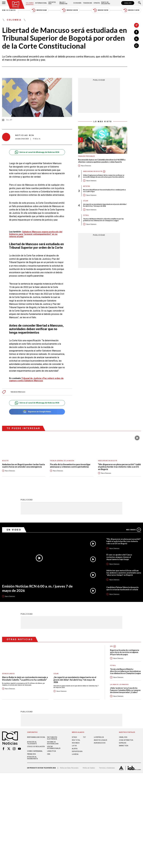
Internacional (41, 3)
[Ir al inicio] (16, 4)
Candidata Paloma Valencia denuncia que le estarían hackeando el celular (122, 588)
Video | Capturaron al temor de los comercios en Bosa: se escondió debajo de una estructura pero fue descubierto (104, 176)
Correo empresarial (35, 751)
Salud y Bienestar (63, 3)
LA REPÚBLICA (99, 737)
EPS (111, 646)
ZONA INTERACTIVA (126, 740)
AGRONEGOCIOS (100, 743)
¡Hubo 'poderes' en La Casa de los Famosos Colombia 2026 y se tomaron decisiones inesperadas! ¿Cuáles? (125, 690)
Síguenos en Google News (37, 412)
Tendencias (87, 3)
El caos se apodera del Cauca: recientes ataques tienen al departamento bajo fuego (119, 557)
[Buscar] (140, 3)
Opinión (97, 3)
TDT (84, 737)
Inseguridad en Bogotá (93, 171)
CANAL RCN (128, 3)
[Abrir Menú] (4, 3)
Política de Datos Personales (69, 768)
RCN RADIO (76, 743)
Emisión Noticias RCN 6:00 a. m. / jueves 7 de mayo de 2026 (37, 588)
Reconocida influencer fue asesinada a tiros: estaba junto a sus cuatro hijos (104, 191)
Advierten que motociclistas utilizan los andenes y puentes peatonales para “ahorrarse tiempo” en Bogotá (124, 573)
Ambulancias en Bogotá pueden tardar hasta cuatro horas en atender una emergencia (23, 466)
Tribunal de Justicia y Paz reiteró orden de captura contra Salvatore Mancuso (36, 379)
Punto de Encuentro (106, 3)
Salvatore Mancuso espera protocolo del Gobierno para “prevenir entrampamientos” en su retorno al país (36, 234)
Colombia (30, 3)
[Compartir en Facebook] (136, 32)
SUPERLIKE (123, 743)
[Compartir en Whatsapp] (136, 46)
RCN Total (76, 740)
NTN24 (74, 737)
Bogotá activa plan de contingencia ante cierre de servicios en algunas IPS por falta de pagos (124, 652)
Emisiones (9, 10)
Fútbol (86, 215)
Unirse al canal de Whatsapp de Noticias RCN (37, 152)
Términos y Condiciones (107, 768)
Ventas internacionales (54, 747)
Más (134, 530)
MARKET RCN (124, 746)
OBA (49, 754)
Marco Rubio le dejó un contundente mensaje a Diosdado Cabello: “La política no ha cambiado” (25, 678)
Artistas (86, 186)
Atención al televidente (32, 743)
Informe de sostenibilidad (53, 743)
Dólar (86, 201)
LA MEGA (75, 754)
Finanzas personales (86, 156)
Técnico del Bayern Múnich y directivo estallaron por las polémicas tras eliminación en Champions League (103, 220)
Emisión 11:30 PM (131, 10)
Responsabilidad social (36, 737)
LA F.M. (74, 746)
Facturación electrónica (52, 738)
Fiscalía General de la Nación (62, 461)
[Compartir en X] (136, 39)
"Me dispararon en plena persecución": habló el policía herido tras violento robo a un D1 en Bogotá (119, 467)
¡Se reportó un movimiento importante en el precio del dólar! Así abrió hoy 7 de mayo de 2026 (105, 205)
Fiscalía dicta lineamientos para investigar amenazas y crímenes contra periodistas (70, 466)
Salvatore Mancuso (18, 392)
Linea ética (51, 751)
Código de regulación (36, 746)
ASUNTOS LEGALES (100, 740)
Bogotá (5, 461)
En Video (14, 530)
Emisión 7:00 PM (101, 10)
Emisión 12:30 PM (70, 10)
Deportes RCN (52, 3)
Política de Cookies (89, 768)
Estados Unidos (8, 673)
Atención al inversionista (32, 758)
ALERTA (75, 748)
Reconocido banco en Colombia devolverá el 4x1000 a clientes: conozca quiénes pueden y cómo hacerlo (102, 161)
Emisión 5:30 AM (39, 10)
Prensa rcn (31, 754)
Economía (77, 3)
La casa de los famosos (119, 684)
